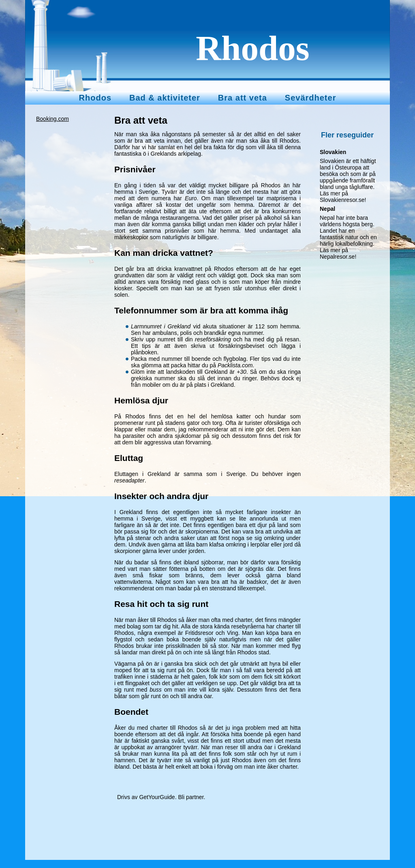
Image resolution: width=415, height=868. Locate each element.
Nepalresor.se (337, 257)
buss (156, 690)
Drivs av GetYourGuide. (147, 797)
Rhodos (252, 48)
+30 (242, 372)
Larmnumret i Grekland (161, 326)
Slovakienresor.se (342, 200)
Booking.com (52, 119)
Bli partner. (191, 797)
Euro (191, 198)
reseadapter (129, 480)
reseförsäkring (213, 339)
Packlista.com (235, 365)
